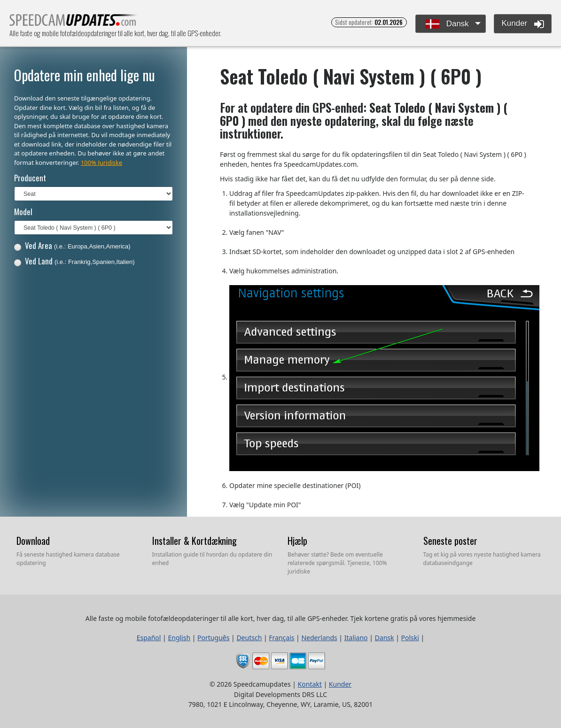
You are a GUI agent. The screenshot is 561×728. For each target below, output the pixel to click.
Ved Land (74, 261)
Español (149, 638)
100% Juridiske (102, 163)
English (179, 638)
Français (281, 638)
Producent (30, 178)
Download (33, 541)
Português (213, 638)
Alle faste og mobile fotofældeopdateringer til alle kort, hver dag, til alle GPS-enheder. (74, 23)
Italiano (356, 638)
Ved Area (72, 245)
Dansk (447, 24)
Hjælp (297, 541)
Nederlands (319, 638)
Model (23, 212)
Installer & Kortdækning (195, 541)
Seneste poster (450, 541)
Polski (410, 638)
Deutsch (249, 638)
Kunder (523, 24)
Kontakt (310, 684)
